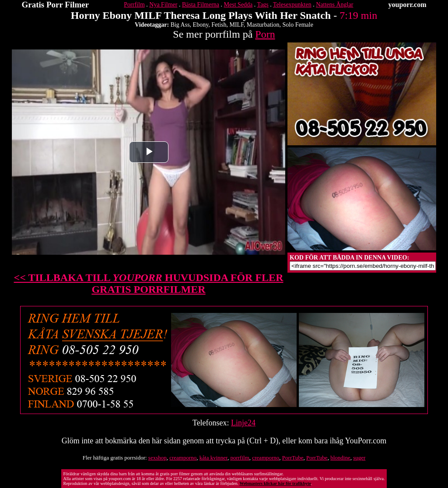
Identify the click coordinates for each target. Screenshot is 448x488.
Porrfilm (134, 5)
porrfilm (240, 458)
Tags (263, 5)
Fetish (219, 25)
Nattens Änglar (334, 5)
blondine (340, 458)
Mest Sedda (238, 5)
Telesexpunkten (292, 5)
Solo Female (297, 25)
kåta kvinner (213, 458)
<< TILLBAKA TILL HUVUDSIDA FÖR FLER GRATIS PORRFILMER (149, 283)
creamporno (183, 458)
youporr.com (408, 5)
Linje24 (243, 423)
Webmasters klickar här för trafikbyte (275, 483)
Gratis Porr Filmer (56, 5)
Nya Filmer (163, 5)
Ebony (201, 25)
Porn (265, 34)
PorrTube (293, 458)
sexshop (157, 458)
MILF (237, 25)
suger (359, 458)
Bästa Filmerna (201, 5)
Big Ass (180, 25)
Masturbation (263, 25)
